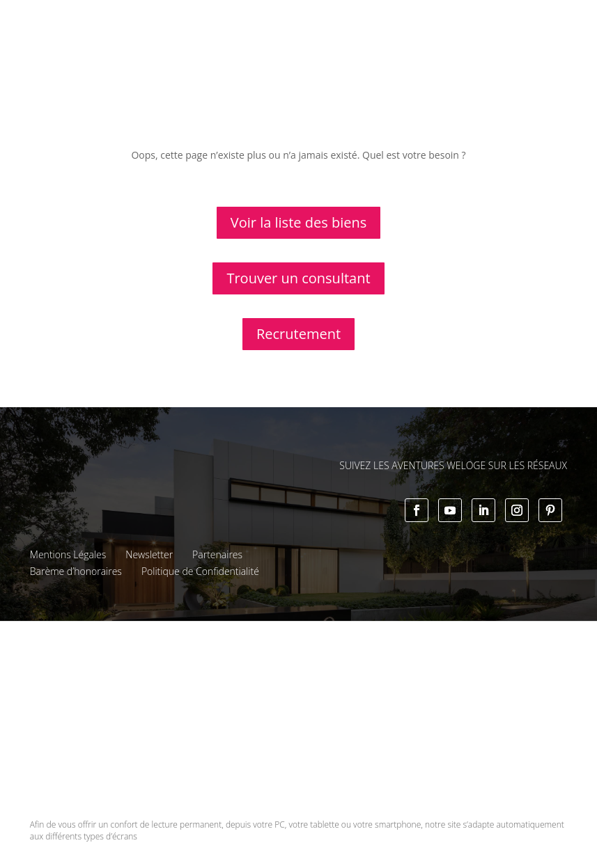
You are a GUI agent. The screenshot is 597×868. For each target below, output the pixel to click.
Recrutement (298, 334)
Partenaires (217, 554)
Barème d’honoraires (76, 571)
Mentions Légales (68, 554)
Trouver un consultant (298, 278)
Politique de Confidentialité (200, 571)
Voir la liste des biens (298, 222)
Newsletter (149, 554)
